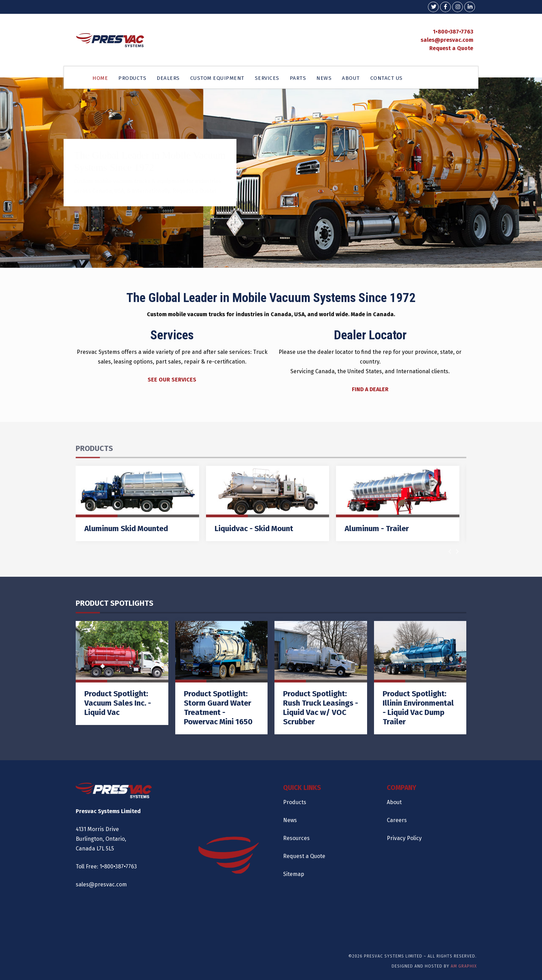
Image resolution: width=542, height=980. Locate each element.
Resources (296, 838)
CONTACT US (386, 78)
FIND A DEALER (370, 389)
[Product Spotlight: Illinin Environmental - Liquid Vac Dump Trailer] (420, 678)
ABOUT (351, 78)
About (394, 802)
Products (295, 802)
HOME (100, 78)
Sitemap (294, 874)
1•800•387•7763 (453, 32)
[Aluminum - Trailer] (398, 503)
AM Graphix (464, 966)
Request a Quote (451, 48)
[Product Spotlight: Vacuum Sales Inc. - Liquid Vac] (122, 673)
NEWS (324, 78)
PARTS (298, 78)
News (290, 820)
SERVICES (267, 78)
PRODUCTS (132, 78)
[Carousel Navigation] (454, 552)
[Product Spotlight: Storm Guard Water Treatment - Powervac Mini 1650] (222, 678)
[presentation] (450, 552)
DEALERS (168, 78)
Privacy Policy (404, 838)
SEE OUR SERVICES (172, 380)
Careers (397, 820)
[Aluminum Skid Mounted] (137, 503)
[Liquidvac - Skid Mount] (268, 503)
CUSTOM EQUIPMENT (217, 78)
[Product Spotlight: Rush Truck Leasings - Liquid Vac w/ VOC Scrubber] (321, 678)
